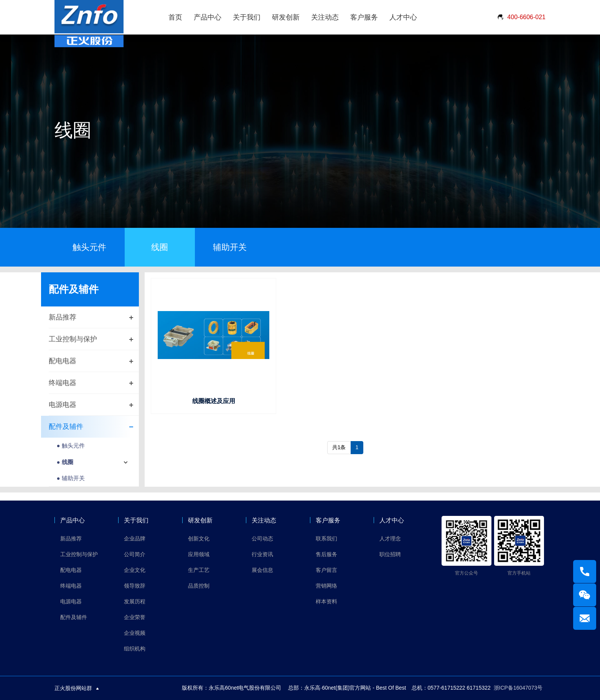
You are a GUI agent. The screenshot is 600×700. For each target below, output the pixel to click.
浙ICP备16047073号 (518, 688)
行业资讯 (262, 554)
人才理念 (390, 539)
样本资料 (326, 601)
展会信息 (262, 570)
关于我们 (247, 17)
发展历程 (135, 601)
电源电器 (63, 405)
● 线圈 (65, 462)
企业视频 (135, 633)
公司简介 (135, 554)
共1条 (339, 447)
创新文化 (199, 539)
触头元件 (89, 247)
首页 (175, 17)
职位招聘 (390, 554)
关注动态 (325, 17)
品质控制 (199, 586)
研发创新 (286, 17)
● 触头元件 (70, 446)
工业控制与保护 (73, 339)
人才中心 (403, 17)
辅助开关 (230, 247)
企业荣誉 (135, 617)
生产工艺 (199, 570)
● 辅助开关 (70, 478)
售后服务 (326, 554)
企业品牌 (135, 539)
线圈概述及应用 (214, 401)
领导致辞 (135, 586)
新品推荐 (63, 317)
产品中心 (208, 17)
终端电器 (63, 383)
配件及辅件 (66, 427)
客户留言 (326, 570)
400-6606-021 (521, 17)
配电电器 (63, 361)
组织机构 (135, 649)
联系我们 (326, 539)
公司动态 (262, 539)
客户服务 (364, 17)
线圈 (160, 247)
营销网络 (326, 586)
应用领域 (199, 554)
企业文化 (135, 570)
